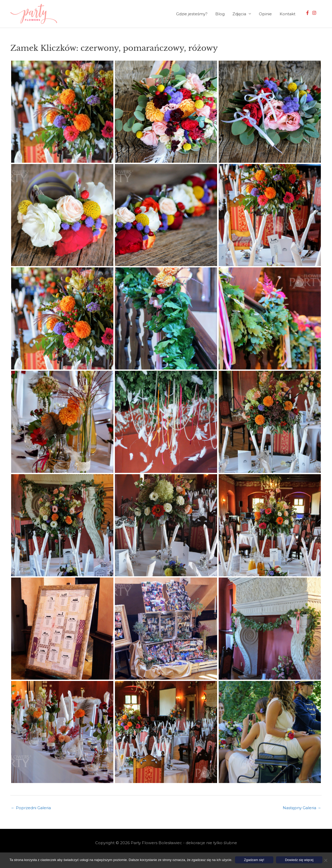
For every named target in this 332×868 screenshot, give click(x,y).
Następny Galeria (302, 808)
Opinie (265, 14)
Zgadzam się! (254, 860)
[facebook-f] (308, 13)
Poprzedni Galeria (31, 808)
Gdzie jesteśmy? (192, 14)
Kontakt (288, 14)
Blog (220, 14)
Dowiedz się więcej (299, 860)
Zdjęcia (239, 14)
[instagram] (315, 13)
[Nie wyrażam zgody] (326, 860)
